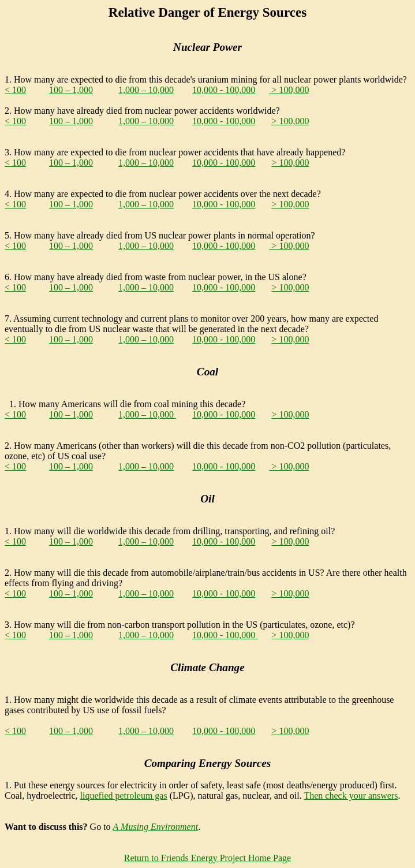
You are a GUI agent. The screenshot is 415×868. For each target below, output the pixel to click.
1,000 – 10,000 (146, 90)
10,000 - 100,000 (224, 90)
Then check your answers (351, 796)
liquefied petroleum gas (124, 796)
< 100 (15, 90)
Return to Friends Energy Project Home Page (207, 858)
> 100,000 (289, 90)
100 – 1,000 (71, 90)
